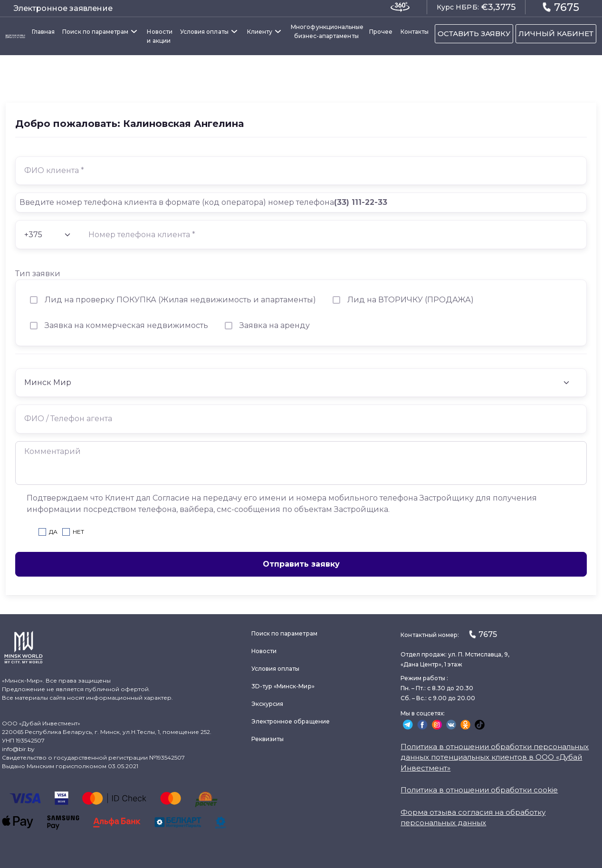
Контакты (415, 32)
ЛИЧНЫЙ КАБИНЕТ (556, 34)
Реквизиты (268, 739)
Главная (43, 32)
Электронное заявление (63, 8)
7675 (561, 7)
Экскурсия (268, 704)
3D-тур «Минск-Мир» (283, 686)
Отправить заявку (301, 564)
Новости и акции (159, 36)
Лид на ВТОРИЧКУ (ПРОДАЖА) (411, 300)
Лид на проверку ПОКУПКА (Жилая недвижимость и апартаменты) (180, 300)
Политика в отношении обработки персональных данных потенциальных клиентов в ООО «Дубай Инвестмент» (495, 757)
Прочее (381, 32)
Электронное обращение (291, 721)
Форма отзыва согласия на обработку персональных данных (473, 818)
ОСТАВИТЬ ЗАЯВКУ (474, 34)
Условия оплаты (204, 32)
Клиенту (260, 32)
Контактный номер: (449, 634)
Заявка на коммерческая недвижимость (126, 325)
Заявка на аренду (275, 325)
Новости (264, 651)
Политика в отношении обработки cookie (479, 790)
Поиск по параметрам (95, 32)
